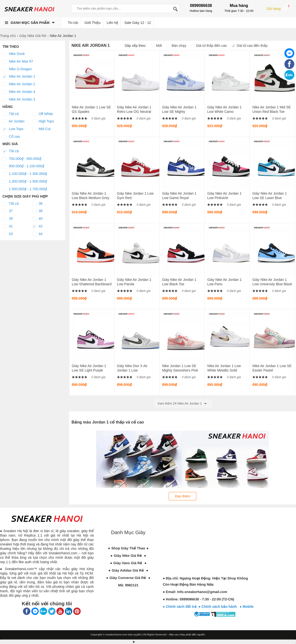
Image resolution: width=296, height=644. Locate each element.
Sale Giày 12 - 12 (138, 23)
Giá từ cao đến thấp (250, 46)
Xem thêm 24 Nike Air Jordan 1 (183, 404)
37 (8, 211)
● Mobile (247, 607)
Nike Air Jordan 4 (19, 92)
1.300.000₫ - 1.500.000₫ (25, 182)
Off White (43, 114)
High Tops (43, 121)
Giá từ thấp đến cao (209, 46)
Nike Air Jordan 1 (19, 77)
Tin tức (73, 23)
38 (37, 211)
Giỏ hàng (279, 8)
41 (8, 226)
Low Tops (13, 129)
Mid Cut (41, 129)
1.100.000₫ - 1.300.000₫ (25, 174)
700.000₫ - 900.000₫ (22, 159)
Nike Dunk (14, 54)
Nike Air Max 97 (18, 62)
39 (8, 219)
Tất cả (11, 114)
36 (37, 204)
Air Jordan (13, 121)
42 (37, 226)
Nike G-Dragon (17, 69)
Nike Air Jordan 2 (19, 84)
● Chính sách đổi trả (180, 607)
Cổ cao (11, 137)
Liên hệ (113, 23)
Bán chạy (176, 46)
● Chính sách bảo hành (219, 607)
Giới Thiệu (92, 23)
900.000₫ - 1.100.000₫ (23, 166)
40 (37, 219)
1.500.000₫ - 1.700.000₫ (25, 189)
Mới (156, 46)
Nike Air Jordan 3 (19, 100)
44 (37, 234)
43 (8, 234)
